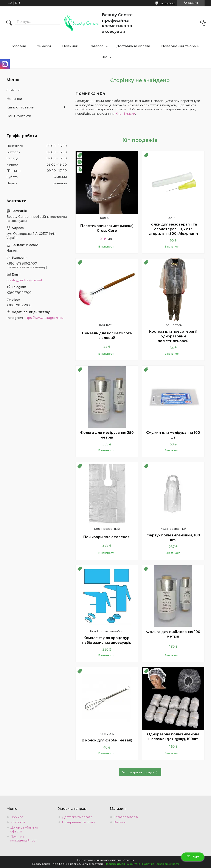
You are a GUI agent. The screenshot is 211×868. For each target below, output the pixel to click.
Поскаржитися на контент (123, 864)
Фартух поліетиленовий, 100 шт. (173, 538)
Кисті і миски (125, 114)
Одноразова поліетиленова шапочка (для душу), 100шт (173, 737)
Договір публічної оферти (24, 829)
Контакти (18, 822)
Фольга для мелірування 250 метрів (107, 435)
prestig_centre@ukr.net (24, 280)
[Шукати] (9, 23)
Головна (19, 46)
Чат (193, 857)
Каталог (96, 46)
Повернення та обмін (180, 46)
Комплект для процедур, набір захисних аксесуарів (107, 640)
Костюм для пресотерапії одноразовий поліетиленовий (173, 336)
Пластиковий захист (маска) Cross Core (107, 228)
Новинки (70, 46)
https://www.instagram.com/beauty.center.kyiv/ (45, 318)
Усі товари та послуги (138, 772)
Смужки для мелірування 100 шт (173, 435)
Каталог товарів (20, 107)
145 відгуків (168, 3)
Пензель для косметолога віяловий (107, 336)
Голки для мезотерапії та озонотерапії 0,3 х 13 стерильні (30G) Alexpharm (173, 229)
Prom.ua (128, 860)
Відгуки (120, 822)
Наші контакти (19, 116)
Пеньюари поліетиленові (107, 537)
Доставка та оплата (133, 46)
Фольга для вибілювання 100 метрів (173, 634)
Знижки (44, 46)
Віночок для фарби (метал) (107, 740)
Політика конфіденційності (24, 838)
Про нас (17, 817)
